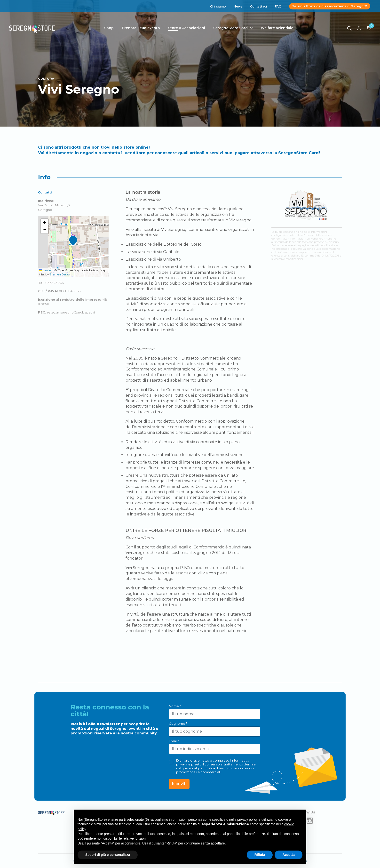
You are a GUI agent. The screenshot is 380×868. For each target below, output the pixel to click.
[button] (73, 241)
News (238, 6)
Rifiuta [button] (260, 855)
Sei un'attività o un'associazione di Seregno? (330, 6)
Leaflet (46, 270)
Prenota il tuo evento (142, 28)
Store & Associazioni (188, 28)
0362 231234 (55, 283)
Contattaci (259, 6)
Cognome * (178, 723)
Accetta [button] (289, 855)
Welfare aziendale (278, 28)
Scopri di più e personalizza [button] (108, 855)
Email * (174, 741)
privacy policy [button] (247, 820)
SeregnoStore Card (231, 28)
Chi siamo (218, 6)
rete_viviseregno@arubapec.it (71, 312)
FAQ (278, 6)
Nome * (175, 706)
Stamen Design (60, 274)
